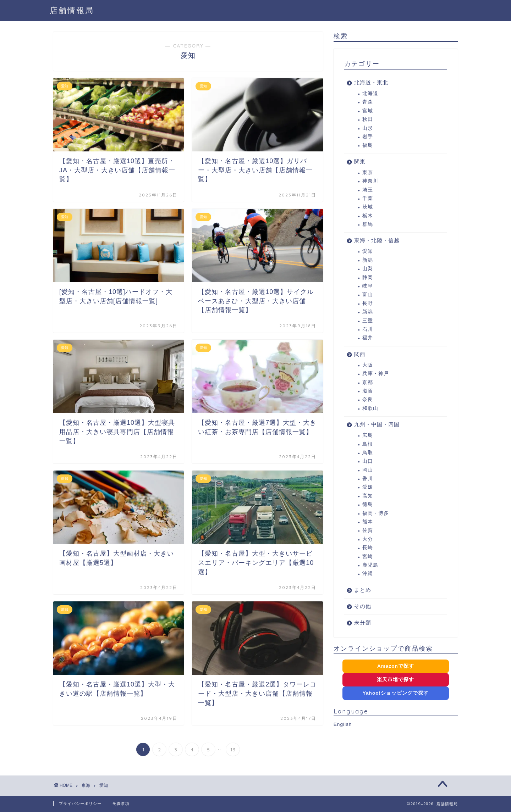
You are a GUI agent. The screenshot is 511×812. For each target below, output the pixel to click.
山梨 (368, 269)
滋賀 (368, 391)
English (343, 724)
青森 (368, 102)
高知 (368, 496)
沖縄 (368, 574)
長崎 (368, 548)
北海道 (370, 93)
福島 (368, 145)
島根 (368, 444)
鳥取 (368, 453)
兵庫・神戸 (376, 374)
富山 (368, 294)
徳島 (368, 504)
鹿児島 (370, 565)
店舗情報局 (72, 10)
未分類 (363, 622)
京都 (368, 382)
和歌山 (370, 408)
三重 (368, 321)
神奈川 (370, 181)
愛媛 (368, 487)
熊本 (368, 522)
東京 (368, 173)
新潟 (368, 260)
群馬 (368, 224)
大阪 (368, 365)
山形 (368, 128)
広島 (368, 435)
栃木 (368, 216)
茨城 (368, 207)
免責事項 (121, 803)
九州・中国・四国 (377, 424)
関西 (360, 354)
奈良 (368, 399)
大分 (368, 539)
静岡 (368, 277)
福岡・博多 (376, 513)
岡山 (368, 470)
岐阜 (368, 286)
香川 (368, 479)
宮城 (368, 111)
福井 (368, 338)
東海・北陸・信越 (377, 240)
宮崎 (368, 557)
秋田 (368, 119)
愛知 (368, 251)
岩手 (368, 137)
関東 (360, 162)
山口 (368, 461)
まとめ (363, 590)
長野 (368, 303)
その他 (363, 606)
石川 (368, 329)
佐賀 (368, 530)
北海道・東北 (371, 82)
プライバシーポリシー (80, 803)
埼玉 (368, 190)
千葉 (368, 198)
